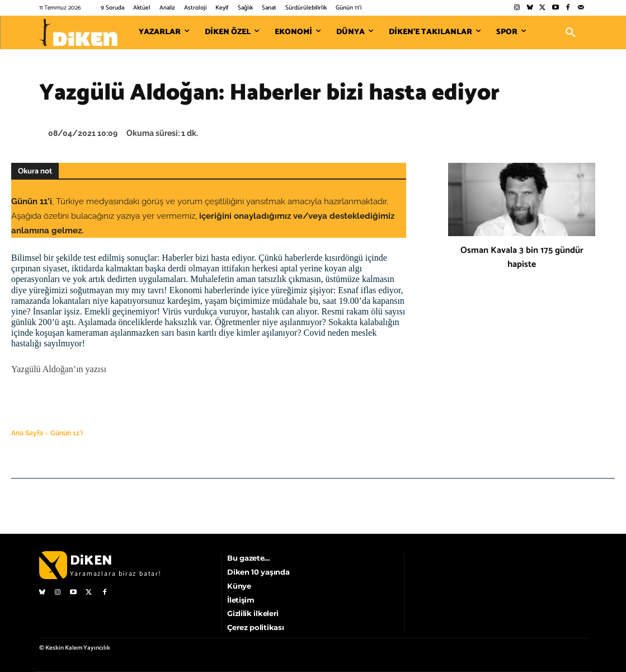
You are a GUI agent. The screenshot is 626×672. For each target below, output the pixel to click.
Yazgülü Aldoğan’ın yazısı (59, 369)
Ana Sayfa (27, 433)
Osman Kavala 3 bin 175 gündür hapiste (522, 257)
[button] (571, 32)
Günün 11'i (67, 433)
